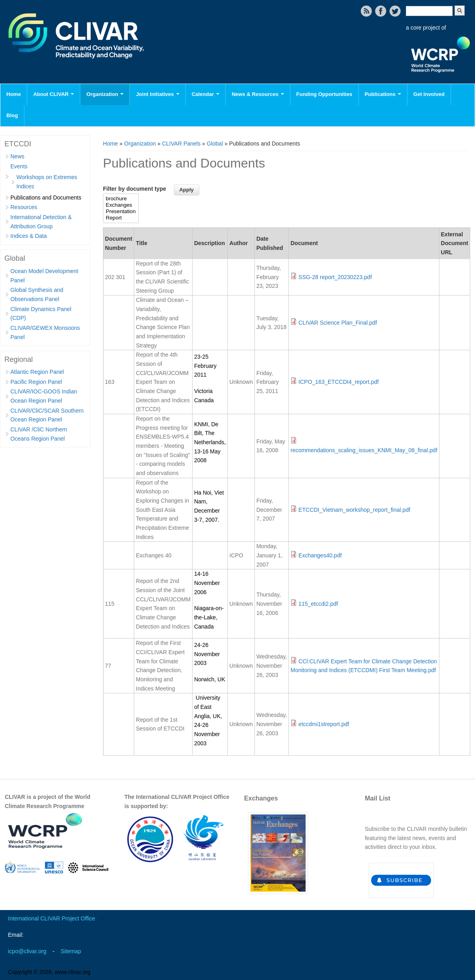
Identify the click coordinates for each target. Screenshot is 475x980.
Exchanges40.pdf (320, 555)
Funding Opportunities (324, 94)
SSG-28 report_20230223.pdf (335, 277)
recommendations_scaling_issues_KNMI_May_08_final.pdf (364, 450)
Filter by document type (135, 189)
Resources (24, 207)
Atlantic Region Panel (37, 372)
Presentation (121, 212)
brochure (121, 199)
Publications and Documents (46, 198)
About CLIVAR (54, 94)
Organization (105, 94)
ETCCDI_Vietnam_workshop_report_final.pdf (354, 510)
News (17, 156)
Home (14, 94)
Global (215, 144)
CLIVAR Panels (181, 144)
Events (19, 166)
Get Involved (429, 94)
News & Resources (258, 94)
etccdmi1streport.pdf (324, 724)
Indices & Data (29, 236)
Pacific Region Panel (36, 382)
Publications (383, 94)
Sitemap (71, 951)
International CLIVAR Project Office (52, 918)
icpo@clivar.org (27, 951)
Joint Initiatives (157, 94)
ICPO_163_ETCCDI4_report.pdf (339, 382)
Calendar (206, 94)
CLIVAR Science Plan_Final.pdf (338, 323)
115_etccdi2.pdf (318, 604)
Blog (12, 115)
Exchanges (121, 205)
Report (121, 218)
